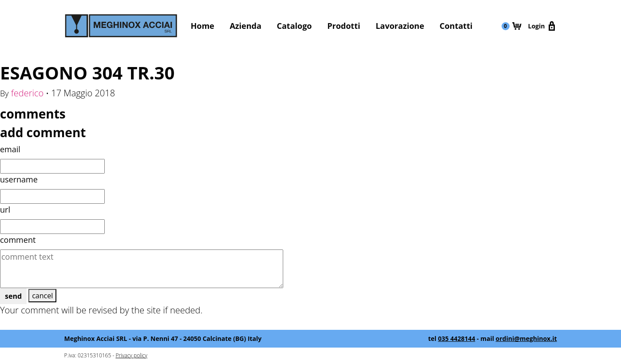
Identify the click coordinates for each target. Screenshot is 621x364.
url (5, 210)
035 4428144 (457, 338)
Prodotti (344, 26)
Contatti (456, 26)
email (10, 149)
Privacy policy (131, 355)
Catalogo (295, 26)
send (13, 296)
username (19, 179)
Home (203, 26)
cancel (42, 296)
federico (28, 93)
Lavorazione (400, 26)
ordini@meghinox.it (526, 338)
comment (18, 240)
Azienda (245, 26)
